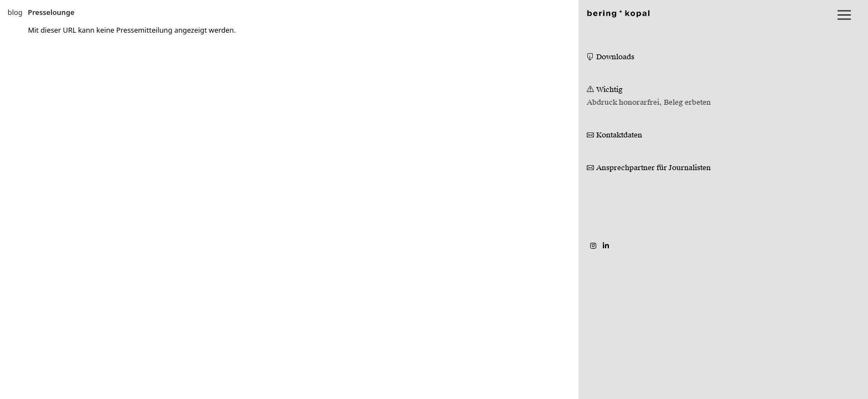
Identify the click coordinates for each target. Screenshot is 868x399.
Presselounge (51, 12)
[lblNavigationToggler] (844, 15)
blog (15, 12)
